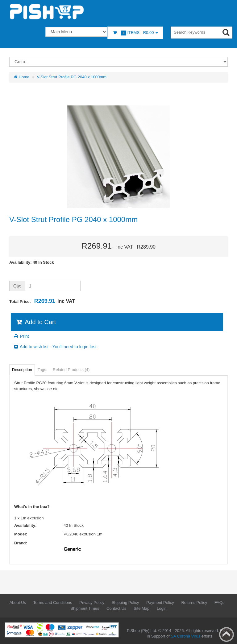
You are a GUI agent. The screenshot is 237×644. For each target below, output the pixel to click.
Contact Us (116, 608)
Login (162, 608)
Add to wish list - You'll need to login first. (56, 347)
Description (22, 370)
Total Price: (42, 301)
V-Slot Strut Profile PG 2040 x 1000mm (72, 77)
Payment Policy (160, 603)
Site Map (141, 608)
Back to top (227, 634)
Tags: (42, 370)
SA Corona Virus (185, 636)
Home (22, 77)
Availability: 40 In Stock (32, 262)
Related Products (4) (71, 370)
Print (21, 336)
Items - (135, 33)
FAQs (220, 603)
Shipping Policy (125, 603)
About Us (18, 603)
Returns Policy (194, 603)
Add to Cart (36, 322)
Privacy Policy (92, 603)
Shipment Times (85, 608)
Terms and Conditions (53, 603)
